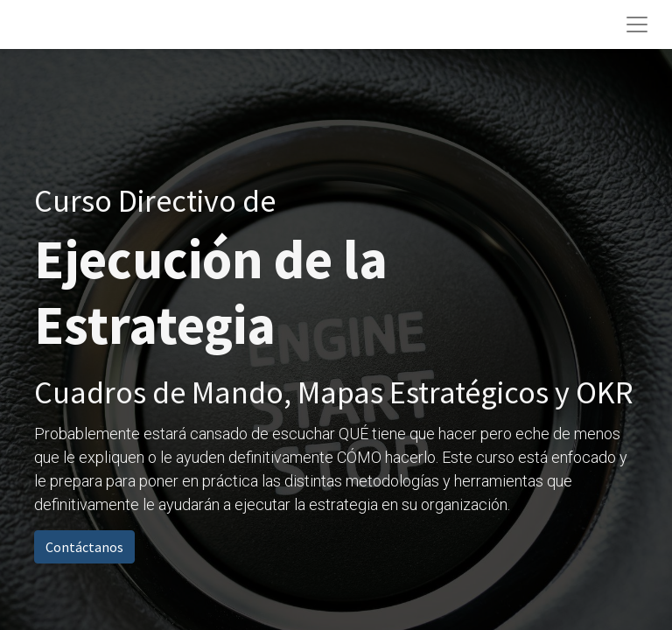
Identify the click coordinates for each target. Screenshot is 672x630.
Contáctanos (84, 547)
